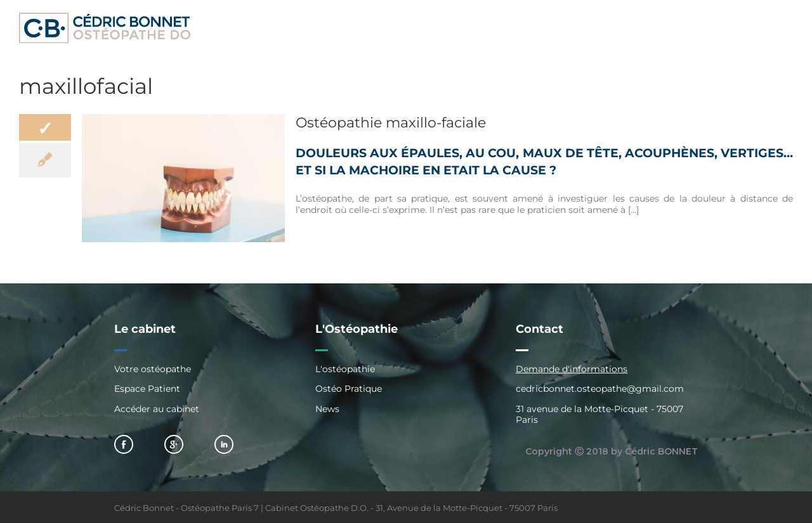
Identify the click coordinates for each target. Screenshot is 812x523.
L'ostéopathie (345, 369)
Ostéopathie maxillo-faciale (391, 123)
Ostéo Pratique (349, 389)
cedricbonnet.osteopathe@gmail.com (600, 389)
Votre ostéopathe (153, 369)
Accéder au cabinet (157, 409)
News (327, 409)
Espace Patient (147, 389)
